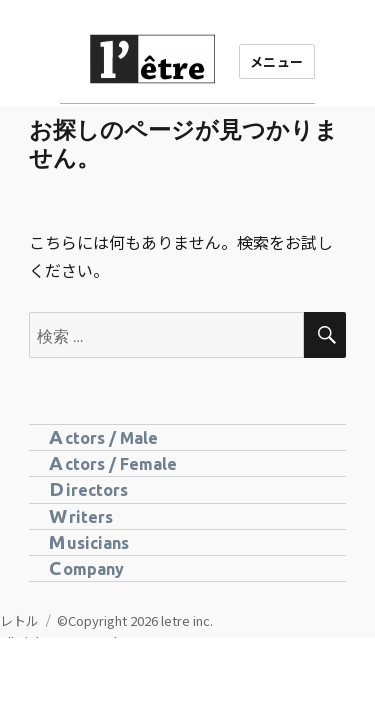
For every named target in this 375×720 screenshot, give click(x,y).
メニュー (277, 61)
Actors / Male (103, 437)
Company (86, 568)
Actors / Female (113, 463)
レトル (19, 620)
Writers (81, 516)
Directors (88, 489)
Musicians (89, 542)
